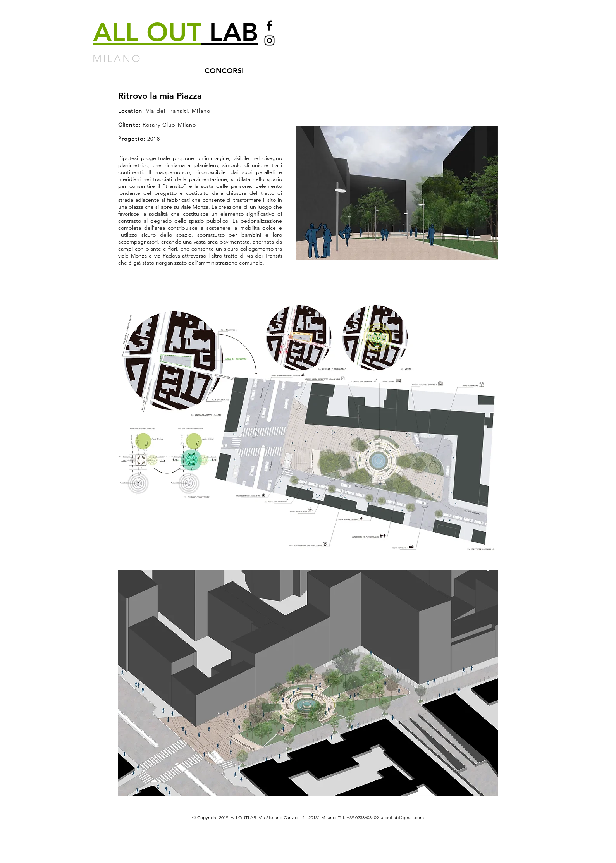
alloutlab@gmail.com (402, 817)
